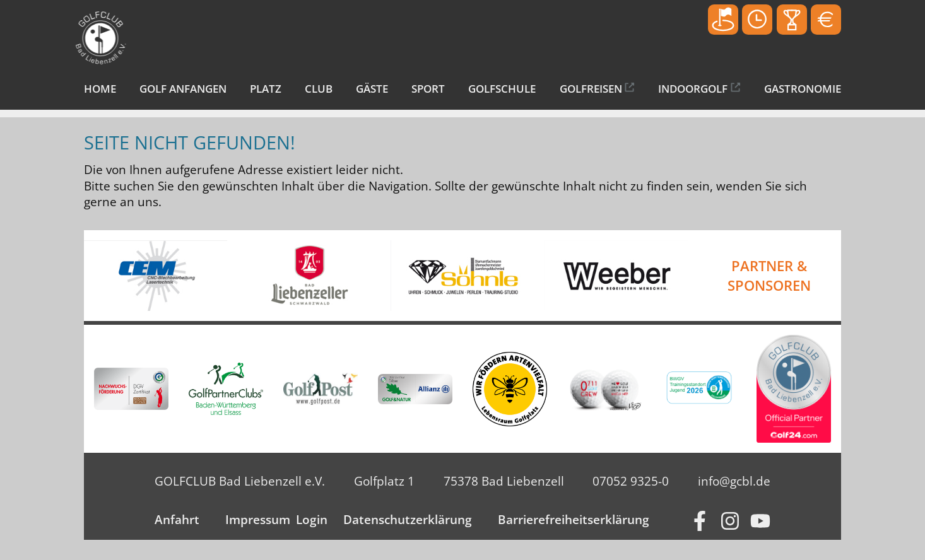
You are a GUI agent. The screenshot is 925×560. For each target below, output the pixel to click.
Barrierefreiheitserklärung (574, 520)
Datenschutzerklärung (408, 520)
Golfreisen (591, 89)
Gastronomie (803, 89)
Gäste (372, 89)
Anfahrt (177, 520)
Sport (428, 89)
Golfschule (502, 89)
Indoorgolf (693, 89)
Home (100, 89)
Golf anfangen (183, 89)
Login (312, 520)
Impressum (258, 520)
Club (319, 89)
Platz (266, 89)
